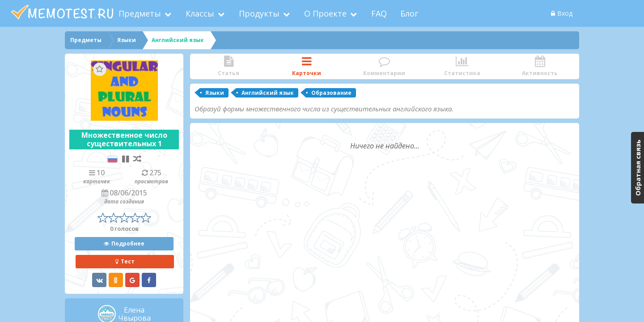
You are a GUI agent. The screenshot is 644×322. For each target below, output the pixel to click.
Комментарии (384, 66)
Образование (331, 93)
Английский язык (268, 93)
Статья (229, 66)
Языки (215, 93)
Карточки (306, 66)
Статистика (462, 66)
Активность (540, 66)
